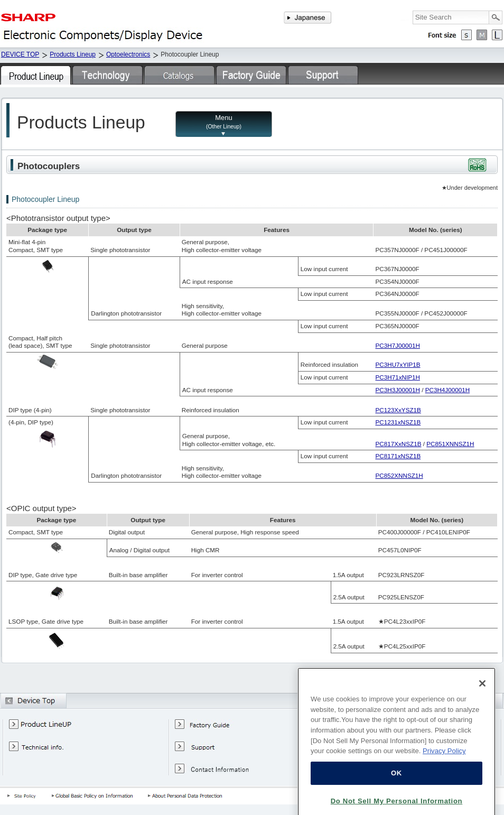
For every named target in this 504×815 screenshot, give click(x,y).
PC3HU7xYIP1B (398, 364)
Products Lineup (73, 54)
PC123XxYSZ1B (398, 410)
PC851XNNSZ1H (450, 444)
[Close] (482, 706)
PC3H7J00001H (397, 345)
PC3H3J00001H (397, 390)
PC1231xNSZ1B (398, 422)
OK (396, 796)
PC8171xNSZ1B (398, 456)
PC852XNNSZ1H (399, 475)
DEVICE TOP (20, 54)
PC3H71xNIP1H (397, 377)
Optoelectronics (128, 54)
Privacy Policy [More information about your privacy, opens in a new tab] (444, 774)
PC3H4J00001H (447, 390)
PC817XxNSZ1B (398, 444)
